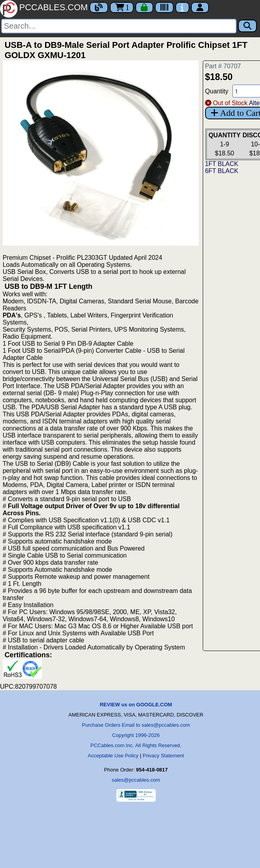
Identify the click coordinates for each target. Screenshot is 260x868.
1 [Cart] (122, 7)
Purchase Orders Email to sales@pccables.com (136, 725)
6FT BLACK (222, 171)
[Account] (200, 7)
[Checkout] (144, 7)
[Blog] (99, 7)
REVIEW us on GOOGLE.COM (136, 705)
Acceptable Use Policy (113, 756)
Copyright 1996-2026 (136, 735)
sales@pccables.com (136, 780)
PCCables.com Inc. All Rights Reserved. (136, 745)
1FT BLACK (222, 164)
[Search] (119, 26)
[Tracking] (164, 7)
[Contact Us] (182, 7)
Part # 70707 (223, 66)
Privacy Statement (164, 756)
